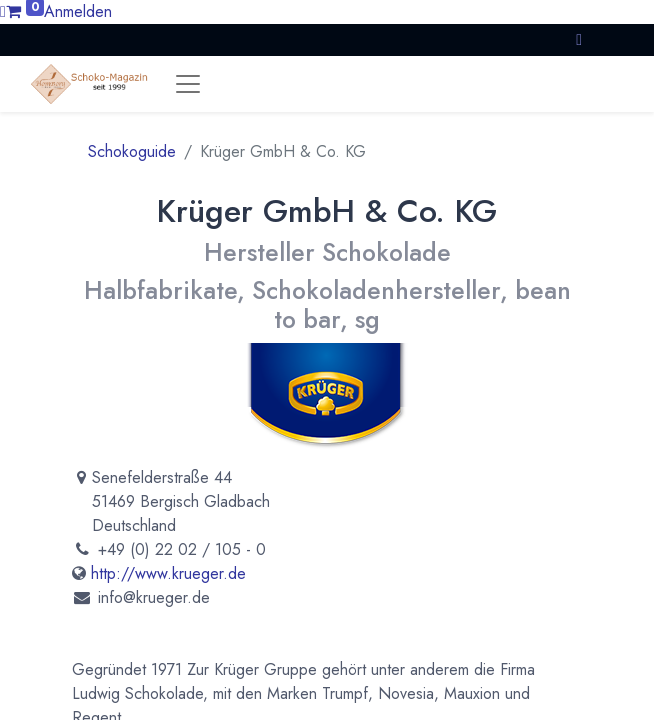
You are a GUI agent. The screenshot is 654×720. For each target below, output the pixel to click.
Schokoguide (132, 151)
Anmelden (78, 11)
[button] (579, 39)
